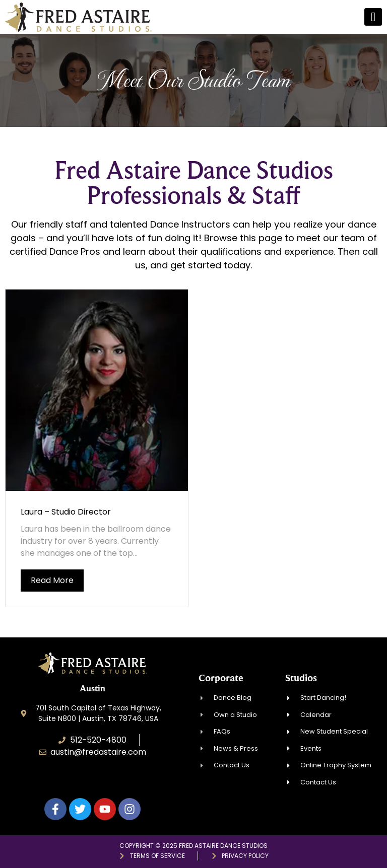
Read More (52, 580)
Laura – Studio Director (66, 512)
